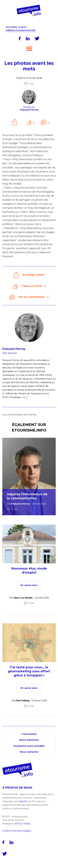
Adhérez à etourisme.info (21, 30)
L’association (29, 734)
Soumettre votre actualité (29, 746)
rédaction (23, 801)
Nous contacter (29, 752)
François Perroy (14, 349)
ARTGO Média (22, 824)
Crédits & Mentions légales (17, 831)
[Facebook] (20, 38)
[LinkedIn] (28, 38)
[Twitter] (37, 38)
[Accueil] (29, 6)
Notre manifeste (29, 740)
